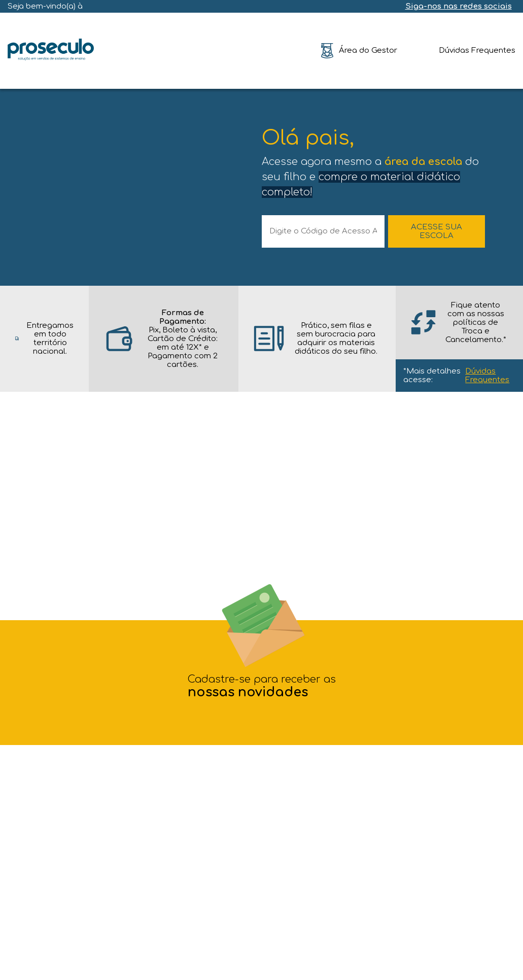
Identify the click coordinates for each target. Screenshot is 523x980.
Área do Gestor (368, 50)
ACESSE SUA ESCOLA (437, 231)
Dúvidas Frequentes (487, 376)
